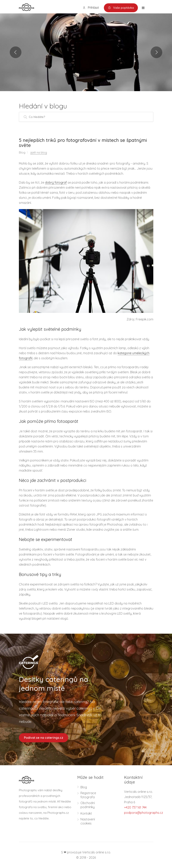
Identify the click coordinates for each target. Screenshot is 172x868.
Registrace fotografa (88, 795)
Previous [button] (16, 52)
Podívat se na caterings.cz (44, 738)
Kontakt (86, 813)
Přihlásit (91, 8)
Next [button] (156, 52)
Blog (84, 787)
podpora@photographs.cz (144, 813)
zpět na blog (39, 152)
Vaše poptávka (121, 8)
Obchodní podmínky (88, 805)
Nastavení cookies (88, 821)
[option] (86, 52)
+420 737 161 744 (135, 807)
